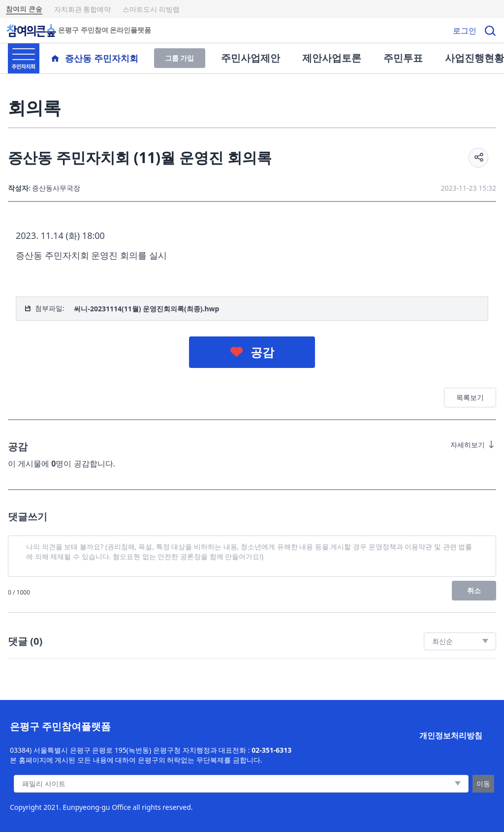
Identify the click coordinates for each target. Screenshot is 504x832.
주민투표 (403, 58)
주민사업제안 (251, 58)
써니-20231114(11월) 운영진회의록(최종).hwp (146, 309)
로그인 (465, 31)
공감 (262, 352)
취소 (474, 590)
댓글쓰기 (28, 516)
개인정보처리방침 (451, 735)
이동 (483, 783)
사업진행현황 (474, 58)
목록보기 (470, 397)
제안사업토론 (332, 58)
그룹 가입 (180, 58)
